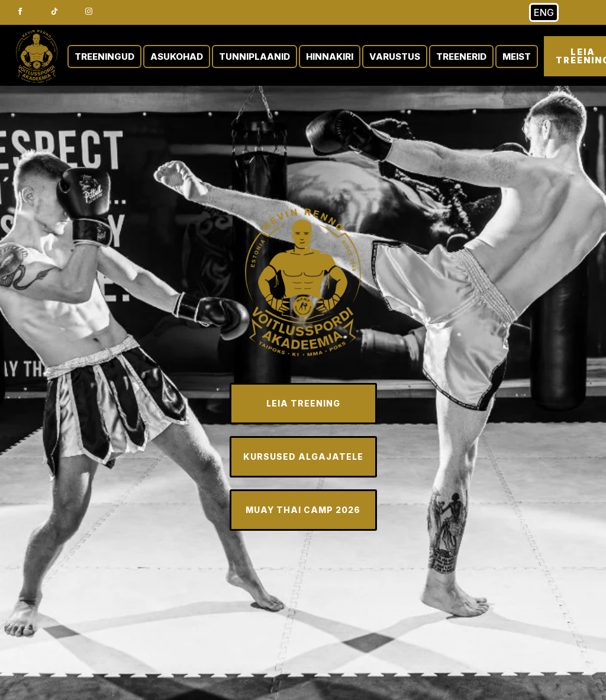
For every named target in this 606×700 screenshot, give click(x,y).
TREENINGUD (104, 57)
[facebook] (20, 11)
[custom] (54, 11)
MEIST (517, 57)
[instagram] (89, 11)
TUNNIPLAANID (254, 57)
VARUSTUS (395, 57)
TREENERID (461, 57)
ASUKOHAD (177, 57)
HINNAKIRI (330, 57)
